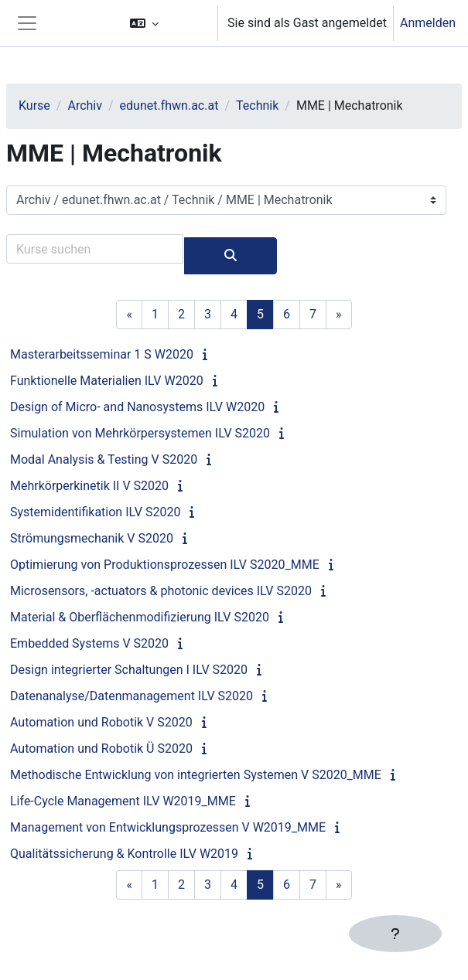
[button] (166, 23)
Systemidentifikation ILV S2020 (95, 512)
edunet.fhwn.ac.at (169, 105)
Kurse (34, 105)
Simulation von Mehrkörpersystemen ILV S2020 (140, 433)
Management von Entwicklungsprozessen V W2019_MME (168, 827)
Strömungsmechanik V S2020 (92, 538)
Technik (257, 105)
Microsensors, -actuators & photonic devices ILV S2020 (161, 591)
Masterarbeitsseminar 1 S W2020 (102, 354)
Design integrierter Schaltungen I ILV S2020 (129, 670)
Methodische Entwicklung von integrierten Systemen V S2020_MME (196, 775)
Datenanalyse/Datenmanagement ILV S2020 (132, 696)
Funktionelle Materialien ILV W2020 (107, 381)
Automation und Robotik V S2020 (101, 722)
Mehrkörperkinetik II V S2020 (89, 486)
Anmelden (428, 23)
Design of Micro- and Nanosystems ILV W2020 (137, 407)
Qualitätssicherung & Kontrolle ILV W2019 (124, 854)
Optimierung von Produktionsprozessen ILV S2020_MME (165, 565)
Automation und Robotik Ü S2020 (101, 749)
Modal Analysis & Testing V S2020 (104, 459)
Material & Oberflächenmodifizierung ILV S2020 (140, 617)
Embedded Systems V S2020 (89, 643)
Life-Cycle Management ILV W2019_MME (123, 801)
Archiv (85, 105)
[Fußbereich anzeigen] (395, 934)
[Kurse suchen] (95, 249)
